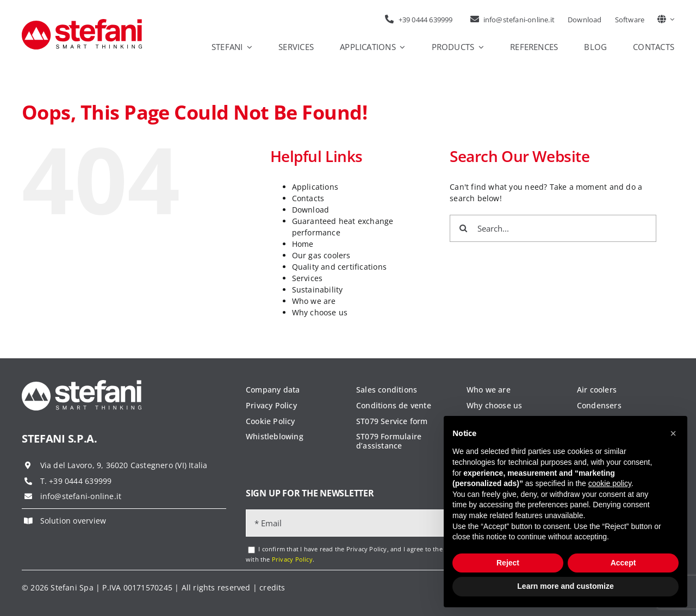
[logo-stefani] (82, 23)
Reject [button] (508, 563)
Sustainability (318, 290)
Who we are (314, 301)
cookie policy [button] (610, 483)
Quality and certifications (339, 267)
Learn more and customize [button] (565, 586)
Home (303, 244)
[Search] (463, 228)
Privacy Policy (292, 559)
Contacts (308, 198)
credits (272, 587)
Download (311, 210)
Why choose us (320, 312)
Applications (315, 187)
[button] (673, 433)
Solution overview (73, 521)
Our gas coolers (321, 255)
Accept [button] (623, 563)
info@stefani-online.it (81, 496)
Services (307, 278)
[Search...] (553, 228)
